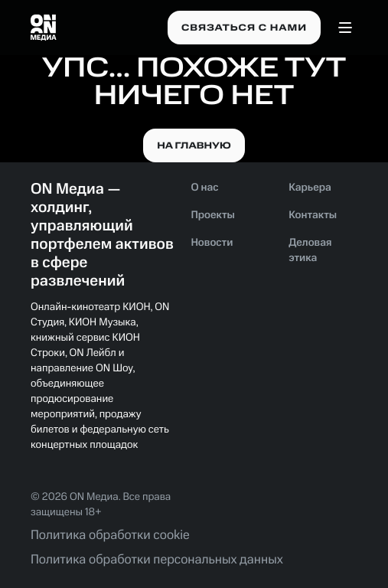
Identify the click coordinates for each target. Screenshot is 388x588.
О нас (204, 188)
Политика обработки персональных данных (157, 560)
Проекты (213, 216)
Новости (212, 243)
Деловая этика (310, 251)
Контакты (313, 216)
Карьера (310, 188)
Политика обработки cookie (110, 536)
